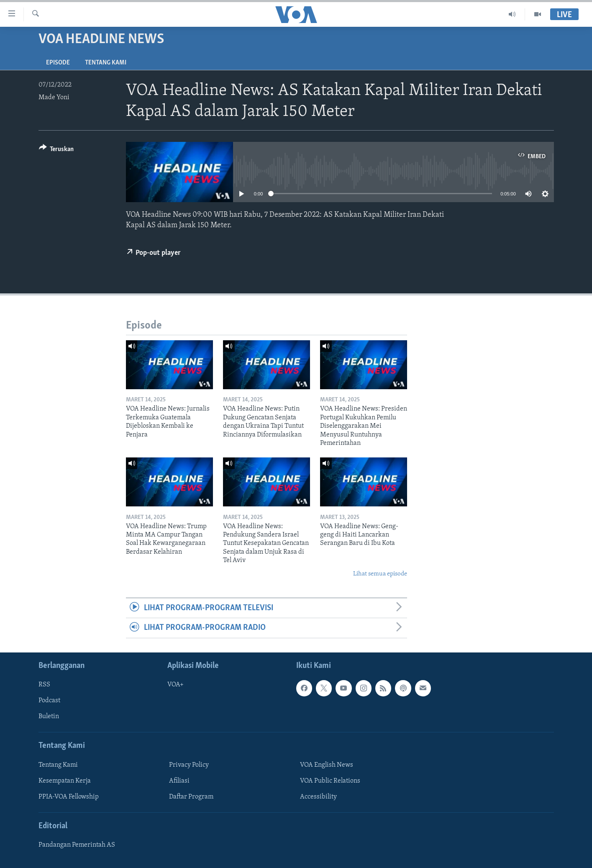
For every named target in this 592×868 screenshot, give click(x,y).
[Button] (56, 150)
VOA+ (176, 685)
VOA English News (327, 765)
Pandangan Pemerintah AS (77, 845)
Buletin (49, 716)
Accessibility (318, 797)
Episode (58, 63)
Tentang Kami (106, 63)
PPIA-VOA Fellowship (69, 797)
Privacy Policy (189, 765)
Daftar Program (191, 797)
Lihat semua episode (380, 574)
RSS (44, 685)
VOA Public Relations (330, 781)
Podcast (49, 701)
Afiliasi (179, 781)
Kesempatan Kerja (65, 781)
